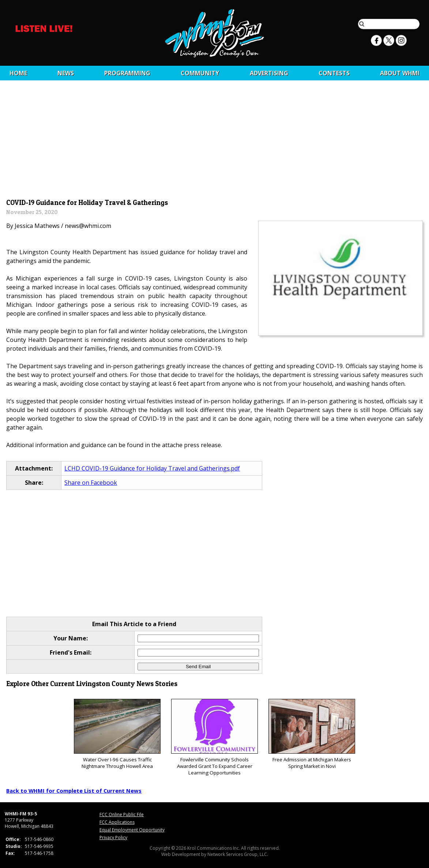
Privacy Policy (113, 837)
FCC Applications (117, 822)
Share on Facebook (91, 483)
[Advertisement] (215, 141)
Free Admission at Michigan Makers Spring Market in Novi (312, 734)
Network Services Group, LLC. (238, 854)
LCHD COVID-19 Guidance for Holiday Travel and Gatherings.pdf (152, 468)
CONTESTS (334, 73)
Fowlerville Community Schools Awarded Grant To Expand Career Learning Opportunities (214, 737)
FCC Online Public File (122, 814)
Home (18, 73)
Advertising (269, 73)
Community (200, 73)
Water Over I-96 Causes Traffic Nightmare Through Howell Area (117, 734)
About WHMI (400, 73)
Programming (127, 73)
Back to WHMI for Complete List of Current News (74, 791)
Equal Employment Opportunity (132, 830)
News (66, 73)
